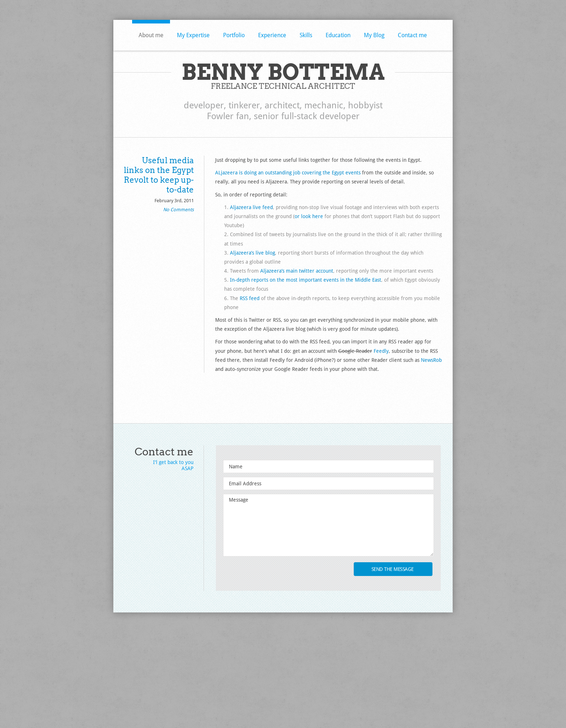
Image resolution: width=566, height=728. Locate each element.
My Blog (374, 35)
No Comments (178, 210)
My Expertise (193, 35)
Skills (306, 35)
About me (151, 35)
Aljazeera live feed (251, 207)
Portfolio (234, 35)
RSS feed (250, 298)
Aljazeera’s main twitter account (297, 271)
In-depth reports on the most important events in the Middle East (306, 280)
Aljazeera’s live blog (252, 253)
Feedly (381, 351)
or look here (309, 216)
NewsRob (431, 360)
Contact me (412, 35)
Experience (272, 35)
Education (338, 35)
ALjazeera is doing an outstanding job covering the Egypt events (288, 173)
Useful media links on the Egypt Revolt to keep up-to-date (159, 175)
